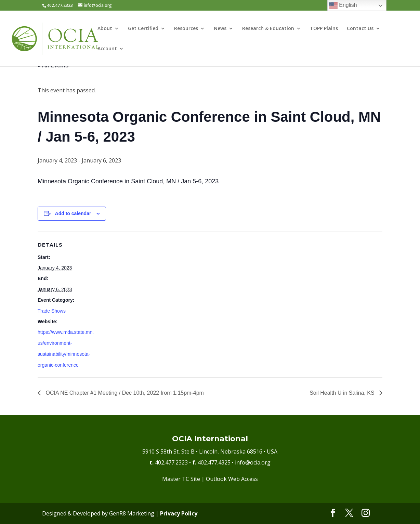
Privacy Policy (179, 513)
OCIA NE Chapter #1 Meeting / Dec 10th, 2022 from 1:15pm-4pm (124, 393)
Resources (186, 29)
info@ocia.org (253, 462)
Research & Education (268, 29)
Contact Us (360, 29)
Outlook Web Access (232, 479)
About (105, 29)
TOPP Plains (324, 29)
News (220, 29)
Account (107, 49)
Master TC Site (181, 479)
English (343, 5)
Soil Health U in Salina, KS (343, 393)
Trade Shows (52, 311)
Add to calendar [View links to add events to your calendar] (73, 213)
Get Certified (143, 29)
